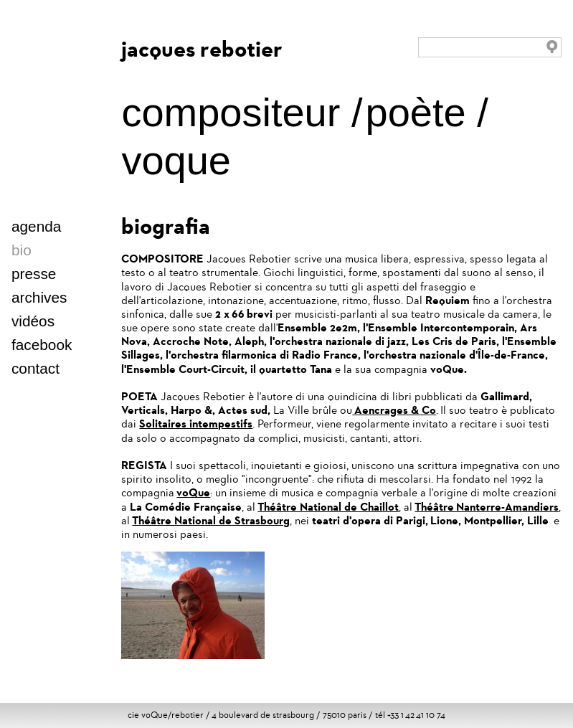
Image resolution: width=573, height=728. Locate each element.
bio (22, 250)
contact (35, 368)
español (76, 252)
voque (176, 160)
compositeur (231, 112)
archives (39, 297)
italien (91, 252)
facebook (42, 345)
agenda (36, 226)
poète (416, 112)
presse (34, 274)
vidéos (33, 321)
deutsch (61, 252)
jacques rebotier (202, 49)
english (46, 252)
